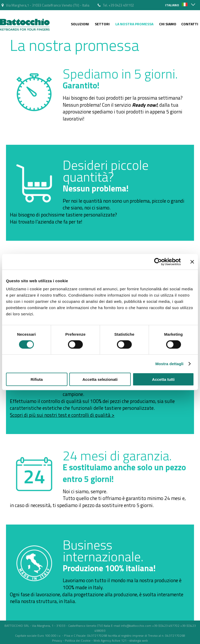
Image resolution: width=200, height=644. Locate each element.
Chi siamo (168, 24)
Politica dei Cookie (78, 640)
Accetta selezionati (100, 379)
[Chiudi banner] (192, 262)
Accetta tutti (163, 379)
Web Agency (102, 640)
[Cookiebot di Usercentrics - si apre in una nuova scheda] (158, 262)
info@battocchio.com (136, 626)
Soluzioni (80, 24)
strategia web (139, 640)
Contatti (190, 24)
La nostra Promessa (134, 24)
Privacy (57, 640)
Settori (102, 24)
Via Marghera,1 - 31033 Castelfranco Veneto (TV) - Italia (48, 5)
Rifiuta (37, 379)
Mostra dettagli (169, 363)
